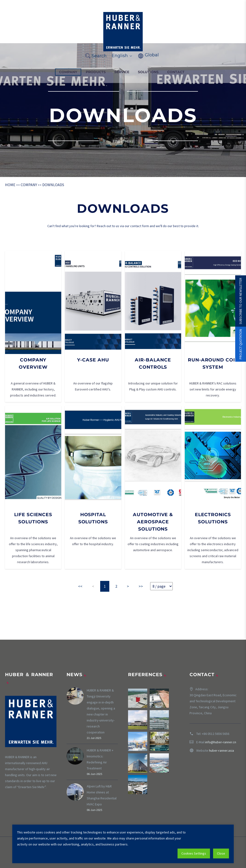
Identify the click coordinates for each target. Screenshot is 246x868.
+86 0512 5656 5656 (215, 734)
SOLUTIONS (148, 72)
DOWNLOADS (53, 185)
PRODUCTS (96, 72)
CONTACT (176, 72)
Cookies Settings (194, 853)
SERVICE (122, 72)
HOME (10, 185)
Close (221, 853)
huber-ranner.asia (221, 750)
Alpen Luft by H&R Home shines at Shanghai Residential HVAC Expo (102, 795)
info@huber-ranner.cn (221, 742)
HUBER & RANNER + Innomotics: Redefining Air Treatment (100, 759)
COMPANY (68, 72)
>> (141, 586)
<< (80, 586)
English (122, 56)
